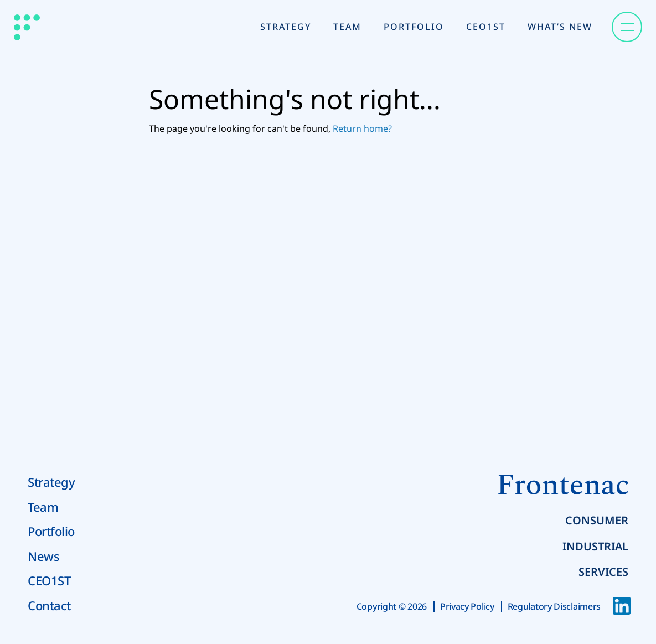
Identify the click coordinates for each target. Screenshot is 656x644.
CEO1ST (49, 580)
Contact (49, 605)
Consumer (597, 520)
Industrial (595, 546)
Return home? (362, 128)
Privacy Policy (467, 606)
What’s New (560, 27)
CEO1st (486, 27)
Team (347, 27)
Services (603, 572)
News (43, 556)
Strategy (286, 27)
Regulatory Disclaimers (554, 606)
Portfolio (414, 27)
